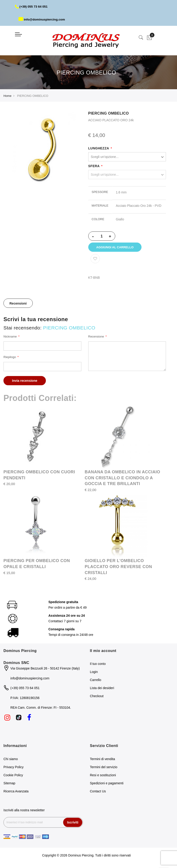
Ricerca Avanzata (16, 793)
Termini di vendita (102, 760)
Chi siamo (11, 760)
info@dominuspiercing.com (43, 19)
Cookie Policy (13, 776)
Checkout (97, 698)
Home (7, 96)
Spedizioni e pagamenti (107, 785)
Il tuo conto (98, 665)
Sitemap (9, 785)
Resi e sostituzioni (103, 776)
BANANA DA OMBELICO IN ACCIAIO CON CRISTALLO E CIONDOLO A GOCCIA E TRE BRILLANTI (123, 479)
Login (94, 673)
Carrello (96, 681)
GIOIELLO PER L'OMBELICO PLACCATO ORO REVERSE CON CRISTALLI (118, 568)
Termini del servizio (104, 768)
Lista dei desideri (102, 690)
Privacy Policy (13, 768)
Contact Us (98, 793)
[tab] (18, 305)
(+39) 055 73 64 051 (32, 6)
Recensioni (18, 305)
